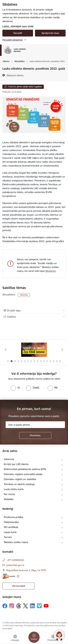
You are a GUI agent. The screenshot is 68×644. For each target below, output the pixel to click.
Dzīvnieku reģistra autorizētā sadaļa (23, 474)
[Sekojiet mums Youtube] (46, 606)
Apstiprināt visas (50, 33)
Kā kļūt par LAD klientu (16, 464)
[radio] (15, 387)
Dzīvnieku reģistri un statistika (20, 479)
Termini (8, 537)
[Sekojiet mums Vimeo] (39, 606)
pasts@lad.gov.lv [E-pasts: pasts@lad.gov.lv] (15, 565)
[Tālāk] (62, 350)
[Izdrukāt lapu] (34, 310)
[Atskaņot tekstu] (15, 75)
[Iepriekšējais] (6, 350)
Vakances (9, 459)
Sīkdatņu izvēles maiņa (16, 542)
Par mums (9, 494)
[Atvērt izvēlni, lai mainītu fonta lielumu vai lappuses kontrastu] (53, 638)
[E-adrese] (9, 576)
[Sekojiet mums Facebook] (5, 606)
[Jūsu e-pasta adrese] (35, 425)
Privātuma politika (13, 517)
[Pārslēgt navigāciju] (34, 637)
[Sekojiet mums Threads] (19, 606)
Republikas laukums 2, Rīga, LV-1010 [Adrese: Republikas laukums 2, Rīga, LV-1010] (26, 570)
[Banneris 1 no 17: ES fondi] (34, 350)
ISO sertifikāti (11, 527)
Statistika (24, 295)
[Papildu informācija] (18, 576)
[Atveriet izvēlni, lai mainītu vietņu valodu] (15, 638)
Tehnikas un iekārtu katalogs (19, 484)
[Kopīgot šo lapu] (34, 317)
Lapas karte (10, 532)
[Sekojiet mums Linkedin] (32, 606)
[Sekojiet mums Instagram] (12, 606)
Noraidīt (18, 33)
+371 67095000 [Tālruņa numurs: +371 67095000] (15, 560)
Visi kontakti (19, 586)
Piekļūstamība (11, 522)
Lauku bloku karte (14, 489)
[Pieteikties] (35, 435)
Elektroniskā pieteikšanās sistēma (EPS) (25, 469)
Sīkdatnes (50, 271)
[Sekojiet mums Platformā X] (25, 606)
